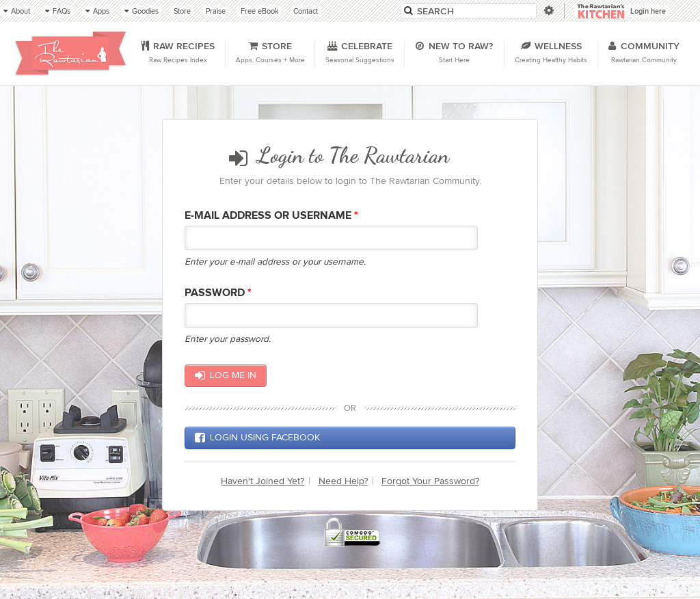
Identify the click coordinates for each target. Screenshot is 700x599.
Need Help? (343, 481)
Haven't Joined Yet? (262, 481)
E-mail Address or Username (271, 216)
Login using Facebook (257, 438)
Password (218, 293)
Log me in (225, 375)
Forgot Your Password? (430, 481)
